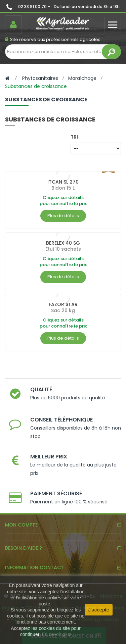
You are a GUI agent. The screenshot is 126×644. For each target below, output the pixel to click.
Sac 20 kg (63, 310)
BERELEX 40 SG (63, 243)
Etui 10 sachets (63, 249)
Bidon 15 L (63, 188)
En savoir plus (56, 634)
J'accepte (99, 610)
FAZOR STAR (63, 304)
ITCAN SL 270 (63, 182)
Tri (74, 137)
